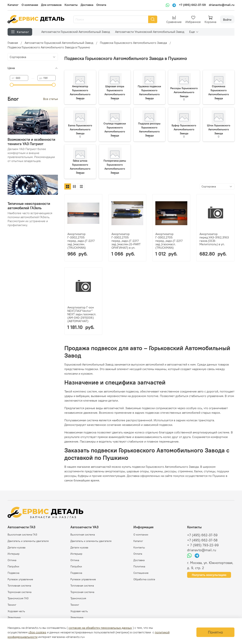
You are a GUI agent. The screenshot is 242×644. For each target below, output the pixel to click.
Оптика (12, 560)
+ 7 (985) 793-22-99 (203, 545)
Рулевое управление (20, 579)
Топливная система (19, 586)
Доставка (87, 5)
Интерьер (14, 554)
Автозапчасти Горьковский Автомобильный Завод (76, 32)
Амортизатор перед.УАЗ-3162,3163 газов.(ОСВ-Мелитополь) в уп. (214, 239)
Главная (13, 43)
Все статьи (51, 99)
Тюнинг (12, 605)
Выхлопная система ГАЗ (22, 535)
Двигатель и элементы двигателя (28, 541)
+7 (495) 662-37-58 (202, 540)
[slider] (12, 85)
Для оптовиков (51, 5)
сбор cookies (37, 632)
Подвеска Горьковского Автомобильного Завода (133, 43)
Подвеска (13, 573)
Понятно (215, 632)
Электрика (14, 617)
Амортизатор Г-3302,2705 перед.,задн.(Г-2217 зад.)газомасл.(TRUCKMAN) (169, 241)
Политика (139, 566)
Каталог (13, 5)
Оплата (101, 5)
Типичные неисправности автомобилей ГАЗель (29, 206)
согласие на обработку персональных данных (100, 628)
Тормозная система (19, 592)
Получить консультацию (209, 575)
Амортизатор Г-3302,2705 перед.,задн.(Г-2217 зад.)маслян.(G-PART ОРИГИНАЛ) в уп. (126, 241)
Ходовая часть (16, 611)
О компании (30, 5)
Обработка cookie (144, 579)
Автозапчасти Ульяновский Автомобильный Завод (150, 32)
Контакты (71, 5)
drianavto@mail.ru (222, 5)
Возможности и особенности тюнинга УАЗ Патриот (31, 142)
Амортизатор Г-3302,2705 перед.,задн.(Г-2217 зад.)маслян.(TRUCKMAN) (81, 241)
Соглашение (141, 573)
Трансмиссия (78, 598)
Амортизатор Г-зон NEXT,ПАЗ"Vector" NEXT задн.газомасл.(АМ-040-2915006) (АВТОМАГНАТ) (82, 314)
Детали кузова (16, 547)
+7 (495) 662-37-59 (192, 5)
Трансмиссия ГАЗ (18, 598)
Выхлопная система (83, 535)
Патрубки (13, 566)
